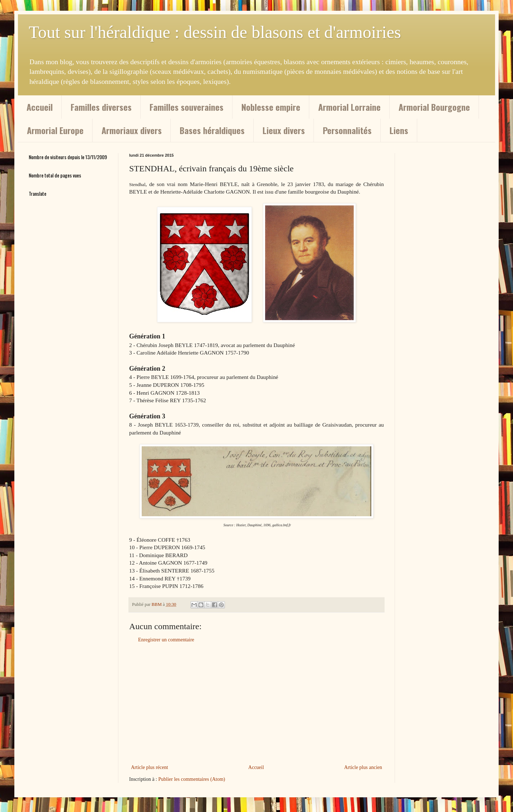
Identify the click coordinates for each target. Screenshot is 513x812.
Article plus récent (149, 767)
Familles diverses (101, 107)
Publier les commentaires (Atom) (192, 779)
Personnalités (347, 130)
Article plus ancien (363, 767)
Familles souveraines (187, 107)
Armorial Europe (55, 130)
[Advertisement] (256, 704)
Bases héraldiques (212, 130)
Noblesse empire (271, 107)
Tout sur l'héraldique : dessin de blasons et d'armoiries (215, 32)
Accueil (40, 107)
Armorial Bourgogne (434, 107)
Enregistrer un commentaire (166, 640)
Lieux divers (284, 130)
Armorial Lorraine (349, 107)
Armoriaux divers (132, 130)
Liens (399, 130)
